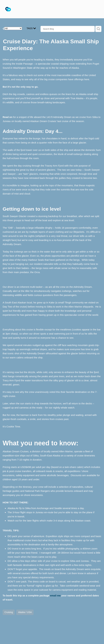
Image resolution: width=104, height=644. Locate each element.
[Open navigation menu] (95, 9)
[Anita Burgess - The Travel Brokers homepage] (46, 9)
